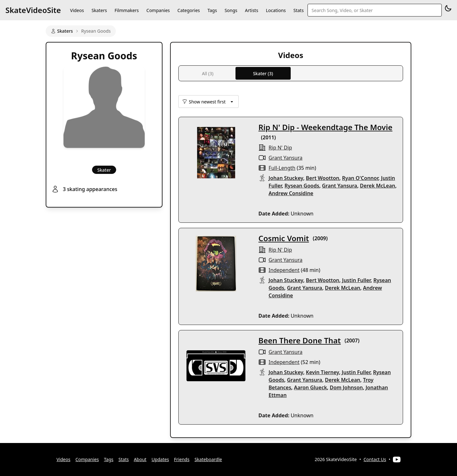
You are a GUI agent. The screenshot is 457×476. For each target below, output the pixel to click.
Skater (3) (263, 73)
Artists (252, 10)
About (140, 459)
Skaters (99, 10)
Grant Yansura (285, 158)
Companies (158, 10)
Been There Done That (299, 340)
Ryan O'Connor (360, 178)
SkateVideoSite (33, 10)
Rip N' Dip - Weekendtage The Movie (325, 127)
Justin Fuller (356, 280)
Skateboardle (208, 459)
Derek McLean (378, 186)
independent (284, 270)
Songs (231, 10)
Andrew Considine (291, 193)
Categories (189, 10)
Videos (77, 10)
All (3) (208, 73)
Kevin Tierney (322, 372)
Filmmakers (127, 10)
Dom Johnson (346, 387)
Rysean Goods (302, 186)
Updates (160, 459)
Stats (299, 10)
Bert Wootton (323, 178)
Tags (212, 10)
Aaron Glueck (310, 387)
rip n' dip (280, 148)
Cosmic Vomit (284, 238)
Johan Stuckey (286, 178)
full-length (282, 168)
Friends (182, 459)
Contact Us (375, 459)
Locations (276, 10)
